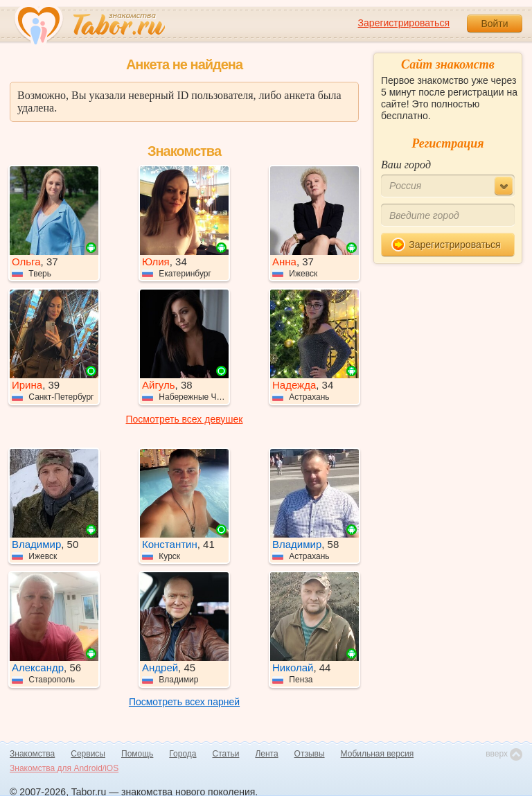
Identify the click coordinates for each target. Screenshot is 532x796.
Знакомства (32, 754)
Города (183, 754)
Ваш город (406, 165)
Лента (266, 754)
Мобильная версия (378, 754)
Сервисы (88, 754)
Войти (494, 24)
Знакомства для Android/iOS (64, 768)
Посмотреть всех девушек (185, 419)
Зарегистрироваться (404, 23)
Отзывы (310, 754)
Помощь (137, 754)
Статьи (226, 754)
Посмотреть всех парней (184, 702)
